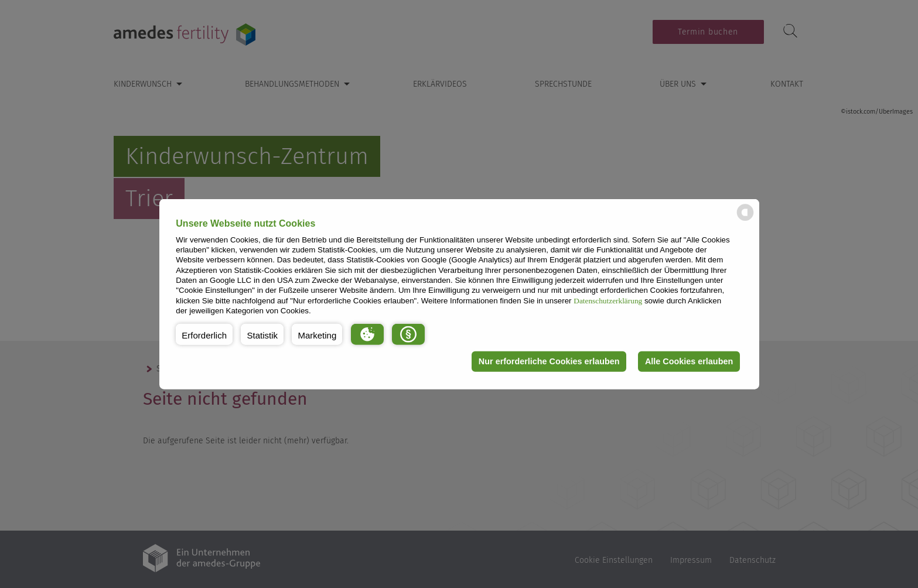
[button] (204, 334)
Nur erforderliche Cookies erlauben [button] (549, 361)
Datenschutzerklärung (608, 300)
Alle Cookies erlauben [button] (689, 361)
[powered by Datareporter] (745, 220)
